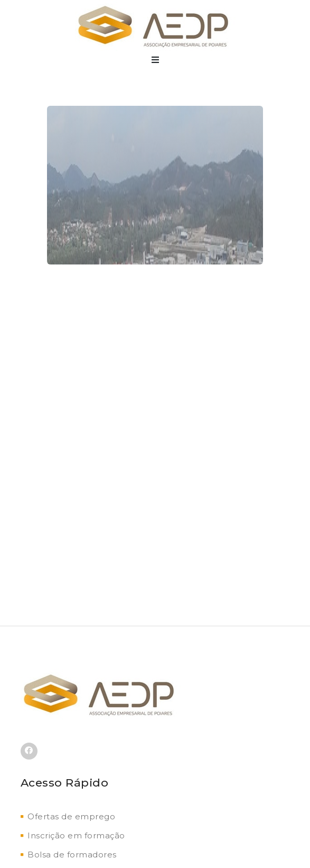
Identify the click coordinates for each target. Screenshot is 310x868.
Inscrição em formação (73, 835)
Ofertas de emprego (68, 816)
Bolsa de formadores (69, 855)
